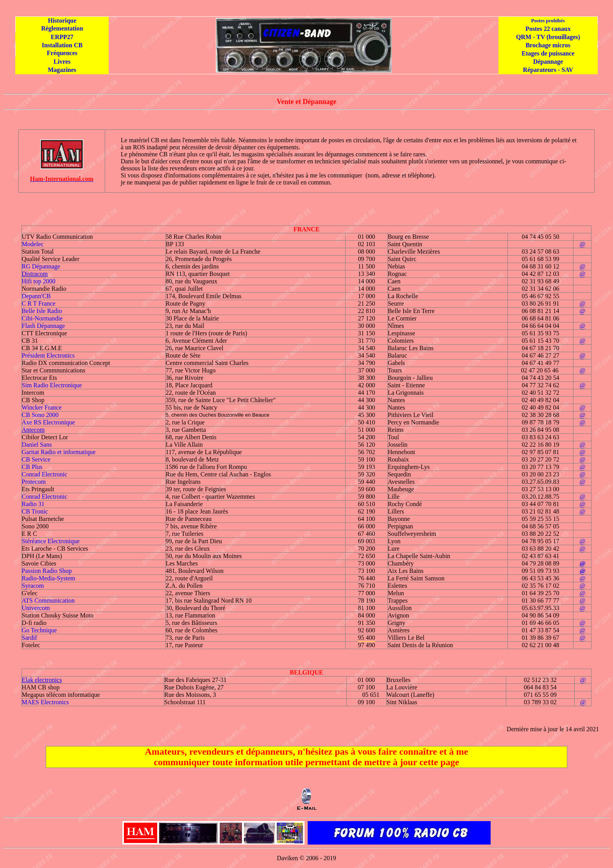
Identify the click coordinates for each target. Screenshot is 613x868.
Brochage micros (548, 45)
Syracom (33, 586)
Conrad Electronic (45, 474)
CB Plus (32, 467)
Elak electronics (42, 680)
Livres (62, 62)
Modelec (33, 244)
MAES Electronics (45, 702)
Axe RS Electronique (48, 422)
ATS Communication (48, 600)
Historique (62, 21)
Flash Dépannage (44, 326)
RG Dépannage (41, 266)
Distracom (35, 274)
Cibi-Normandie (42, 318)
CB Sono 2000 (40, 415)
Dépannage (548, 62)
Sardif (30, 638)
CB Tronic (35, 511)
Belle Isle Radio (42, 311)
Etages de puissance (548, 53)
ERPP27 (62, 37)
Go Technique (39, 630)
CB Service (36, 459)
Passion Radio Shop (47, 571)
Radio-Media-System (49, 578)
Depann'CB (36, 296)
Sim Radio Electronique (52, 385)
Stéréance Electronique (51, 541)
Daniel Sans (37, 445)
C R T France (39, 303)
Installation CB (62, 45)
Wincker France (42, 407)
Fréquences (62, 53)
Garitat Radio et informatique (59, 452)
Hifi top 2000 (39, 281)
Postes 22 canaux (548, 29)
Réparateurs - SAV (548, 70)
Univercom (36, 608)
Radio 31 (33, 504)
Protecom (34, 482)
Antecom (33, 430)
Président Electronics (48, 355)
